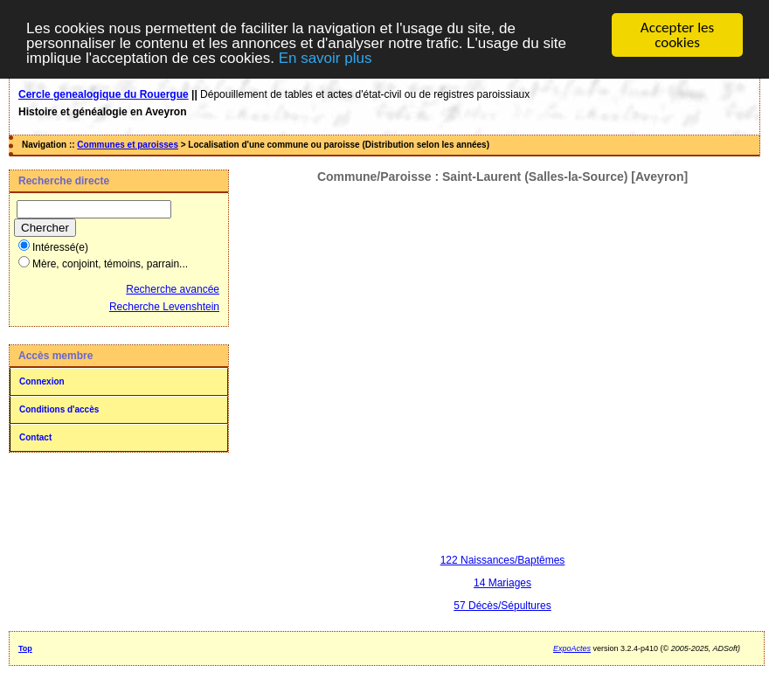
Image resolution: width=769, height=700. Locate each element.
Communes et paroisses (128, 145)
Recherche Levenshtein (164, 307)
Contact (35, 437)
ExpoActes (572, 648)
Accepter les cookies (677, 35)
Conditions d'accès (59, 409)
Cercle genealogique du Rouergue (104, 94)
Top (25, 648)
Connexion (42, 381)
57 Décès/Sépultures (502, 606)
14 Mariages (502, 583)
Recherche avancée (173, 289)
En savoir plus (326, 58)
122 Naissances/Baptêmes (503, 560)
